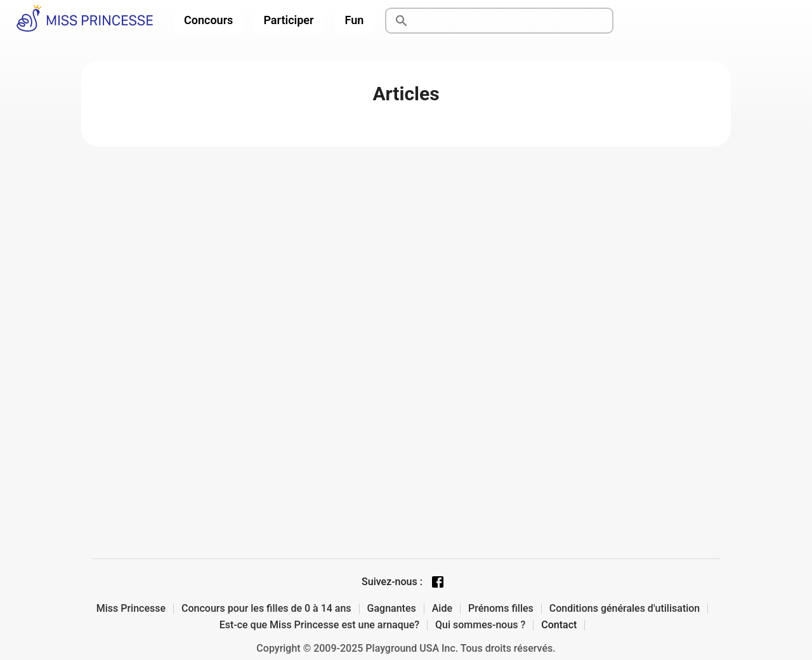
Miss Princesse (131, 609)
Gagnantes (392, 609)
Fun (355, 20)
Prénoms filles (501, 609)
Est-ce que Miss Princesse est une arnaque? (319, 625)
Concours (208, 20)
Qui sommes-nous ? (480, 625)
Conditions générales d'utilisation (625, 609)
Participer (288, 20)
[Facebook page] (438, 582)
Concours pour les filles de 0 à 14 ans (266, 609)
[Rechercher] (514, 21)
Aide (442, 609)
